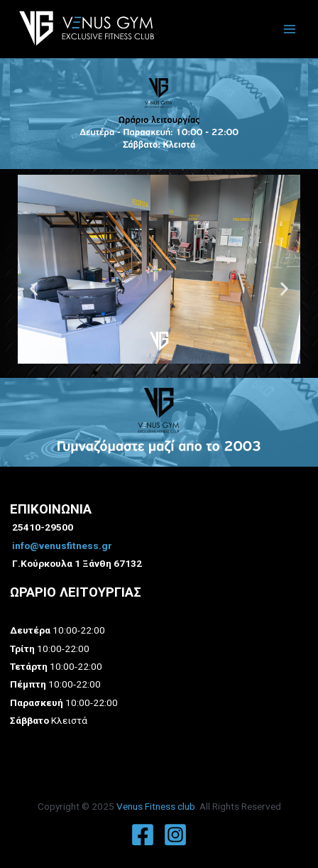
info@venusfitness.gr (62, 546)
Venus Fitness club (156, 806)
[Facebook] (143, 835)
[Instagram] (175, 835)
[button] (95, 373)
